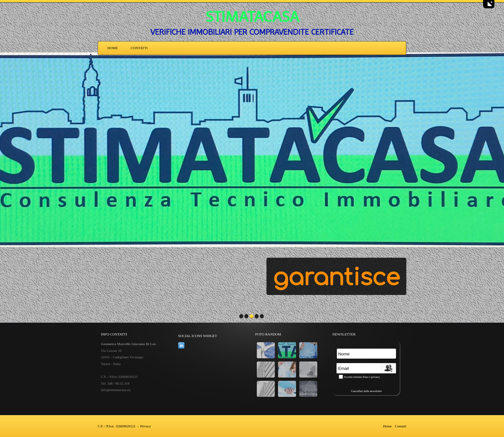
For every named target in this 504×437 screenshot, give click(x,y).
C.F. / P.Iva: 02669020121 (117, 426)
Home (113, 48)
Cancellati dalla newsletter (366, 391)
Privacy (146, 426)
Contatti (139, 48)
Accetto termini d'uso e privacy (362, 377)
